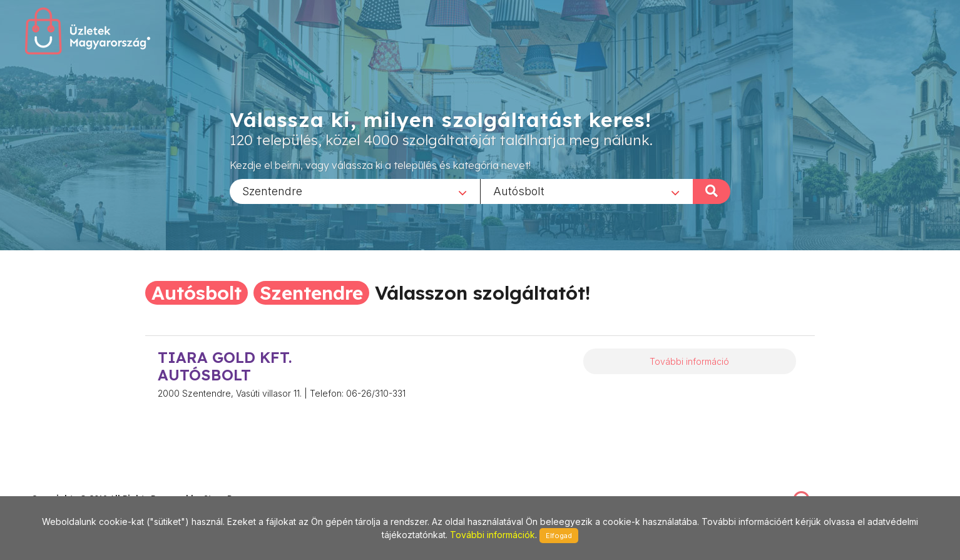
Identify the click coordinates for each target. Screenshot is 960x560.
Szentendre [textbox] (272, 191)
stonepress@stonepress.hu (82, 485)
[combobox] (355, 191)
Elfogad (559, 536)
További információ (689, 361)
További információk (493, 535)
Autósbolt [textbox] (519, 191)
